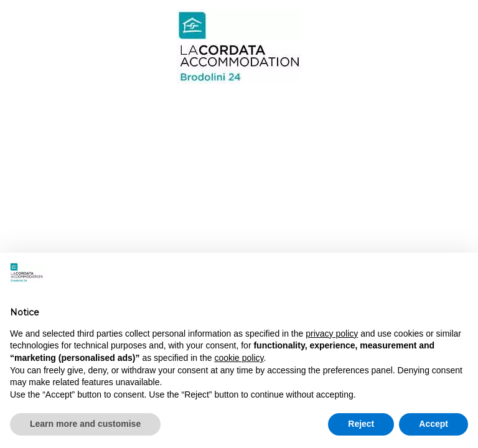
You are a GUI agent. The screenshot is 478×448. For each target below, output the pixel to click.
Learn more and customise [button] (85, 424)
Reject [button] (361, 424)
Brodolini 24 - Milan (239, 47)
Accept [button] (433, 424)
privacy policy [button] (332, 334)
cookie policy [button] (239, 358)
